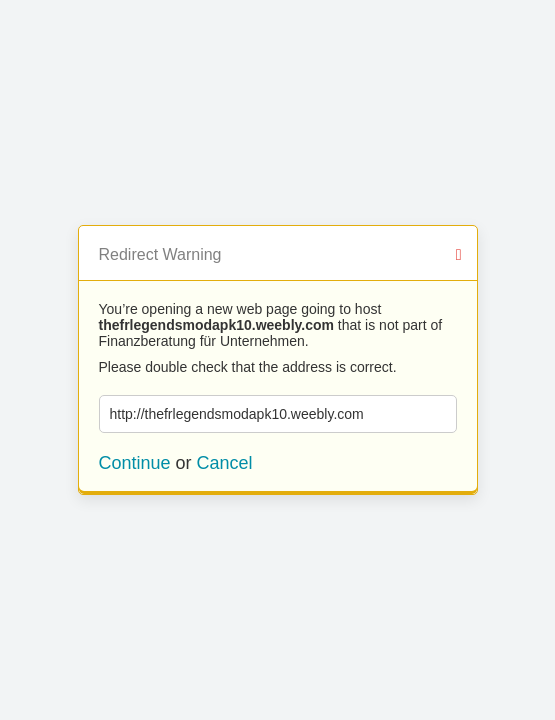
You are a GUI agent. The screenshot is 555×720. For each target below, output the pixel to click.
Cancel (225, 463)
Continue (135, 463)
